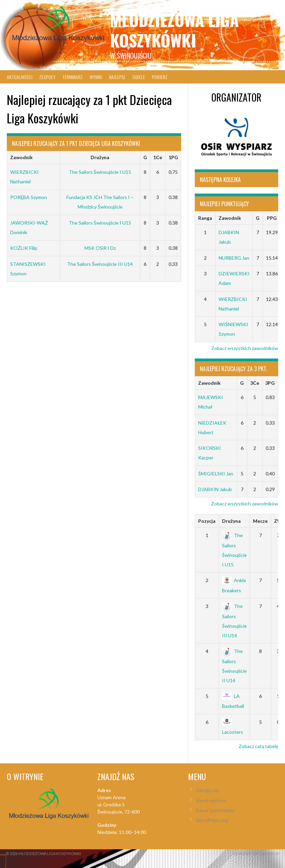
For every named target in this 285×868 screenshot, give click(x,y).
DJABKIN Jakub (215, 489)
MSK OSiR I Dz (100, 248)
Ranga (205, 218)
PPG (272, 218)
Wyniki (96, 77)
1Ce (158, 157)
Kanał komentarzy (215, 810)
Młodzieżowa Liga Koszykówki (174, 30)
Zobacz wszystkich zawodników (245, 348)
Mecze (260, 521)
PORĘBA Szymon (29, 197)
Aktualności (20, 77)
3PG (270, 383)
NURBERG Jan (234, 258)
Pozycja (207, 521)
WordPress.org (212, 820)
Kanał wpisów (211, 800)
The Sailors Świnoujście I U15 (100, 172)
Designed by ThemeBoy (256, 854)
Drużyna (100, 157)
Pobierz (160, 77)
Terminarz (73, 77)
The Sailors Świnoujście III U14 (100, 264)
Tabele (138, 77)
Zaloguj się (207, 790)
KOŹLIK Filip (24, 248)
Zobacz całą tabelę (258, 746)
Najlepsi (117, 77)
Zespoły (47, 77)
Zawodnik (21, 157)
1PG (173, 157)
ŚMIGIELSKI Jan (216, 474)
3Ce (255, 383)
